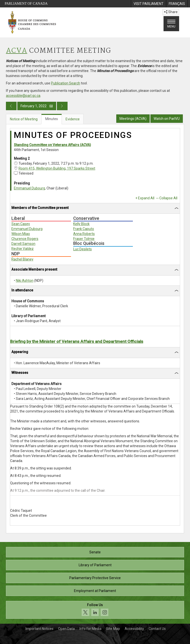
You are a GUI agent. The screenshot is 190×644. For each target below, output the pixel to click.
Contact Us (157, 629)
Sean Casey (21, 224)
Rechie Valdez (23, 249)
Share (171, 12)
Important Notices (39, 629)
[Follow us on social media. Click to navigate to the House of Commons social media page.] (95, 610)
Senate (95, 552)
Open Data (66, 629)
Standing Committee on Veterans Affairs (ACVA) (52, 145)
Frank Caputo (84, 229)
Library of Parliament (95, 565)
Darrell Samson (23, 244)
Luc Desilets (83, 249)
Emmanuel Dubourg (29, 188)
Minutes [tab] (52, 119)
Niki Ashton (25, 281)
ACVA (17, 51)
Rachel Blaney (22, 259)
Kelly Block (81, 224)
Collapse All (168, 198)
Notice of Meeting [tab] (24, 119)
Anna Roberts (84, 234)
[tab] (95, 209)
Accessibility (134, 629)
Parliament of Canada (26, 4)
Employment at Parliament (95, 591)
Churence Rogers (25, 239)
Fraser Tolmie (84, 239)
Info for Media (90, 629)
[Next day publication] (62, 106)
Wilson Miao (21, 234)
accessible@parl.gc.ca (23, 96)
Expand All (146, 198)
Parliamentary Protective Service (95, 578)
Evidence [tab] (73, 119)
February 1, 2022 (37, 106)
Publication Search (66, 83)
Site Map (113, 629)
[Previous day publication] (11, 106)
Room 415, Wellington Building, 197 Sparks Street (57, 168)
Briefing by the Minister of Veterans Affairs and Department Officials (77, 341)
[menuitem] (148, 4)
